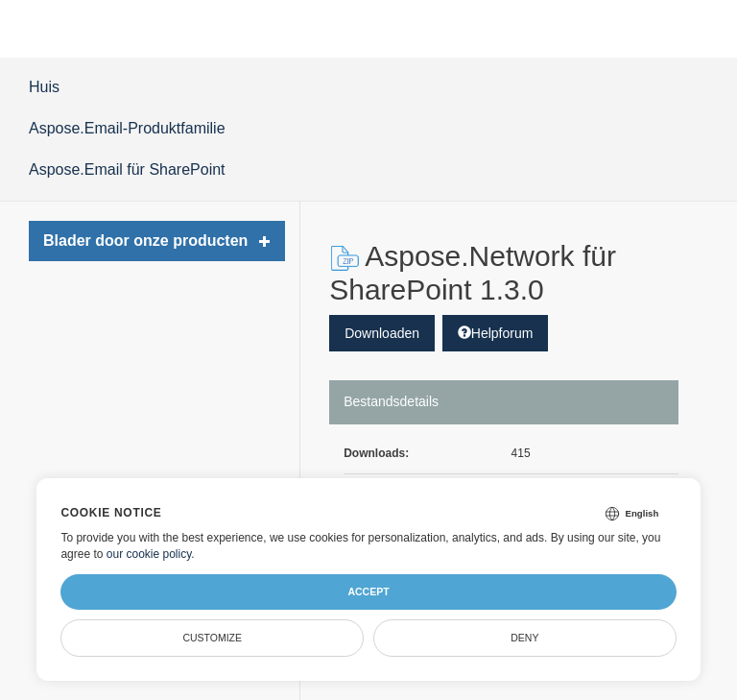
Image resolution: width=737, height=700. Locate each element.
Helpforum (496, 333)
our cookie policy (149, 554)
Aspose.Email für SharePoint (127, 169)
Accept (368, 591)
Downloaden (382, 333)
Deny (524, 638)
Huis (44, 87)
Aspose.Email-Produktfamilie (127, 128)
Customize (212, 638)
